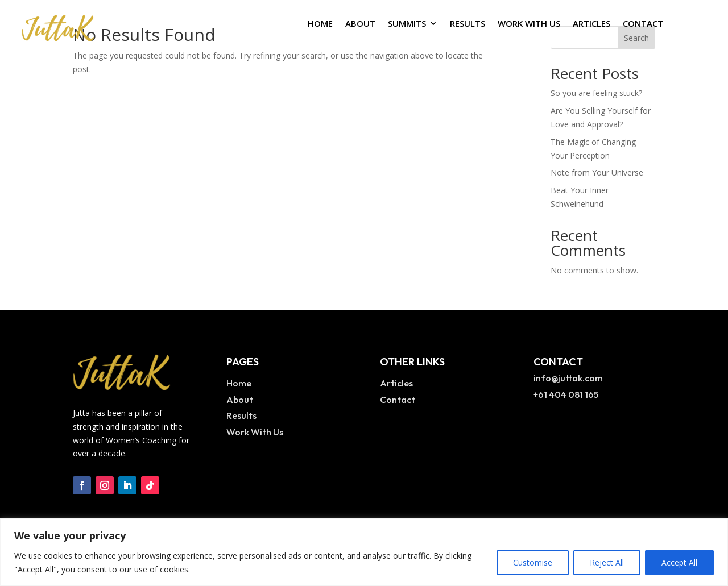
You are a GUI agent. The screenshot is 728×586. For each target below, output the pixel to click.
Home (320, 24)
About (360, 24)
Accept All (679, 562)
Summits (407, 24)
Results (468, 24)
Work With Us (529, 24)
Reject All (607, 562)
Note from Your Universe (597, 173)
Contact (643, 24)
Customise (533, 562)
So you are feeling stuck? (596, 93)
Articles (591, 24)
